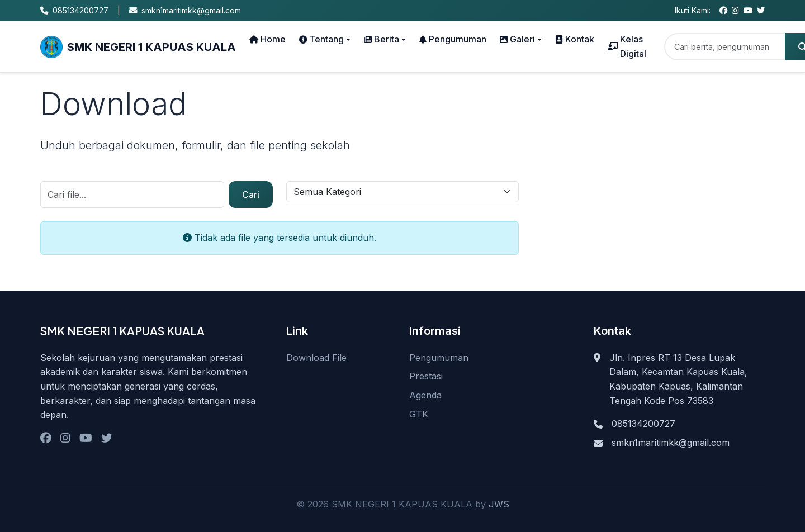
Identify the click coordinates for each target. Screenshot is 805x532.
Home (267, 39)
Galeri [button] (517, 39)
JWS (499, 504)
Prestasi (426, 376)
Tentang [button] (321, 39)
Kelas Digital (627, 46)
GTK (419, 414)
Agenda (425, 395)
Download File (316, 358)
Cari (251, 194)
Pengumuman (453, 39)
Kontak (575, 39)
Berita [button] (382, 39)
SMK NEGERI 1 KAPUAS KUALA (138, 47)
